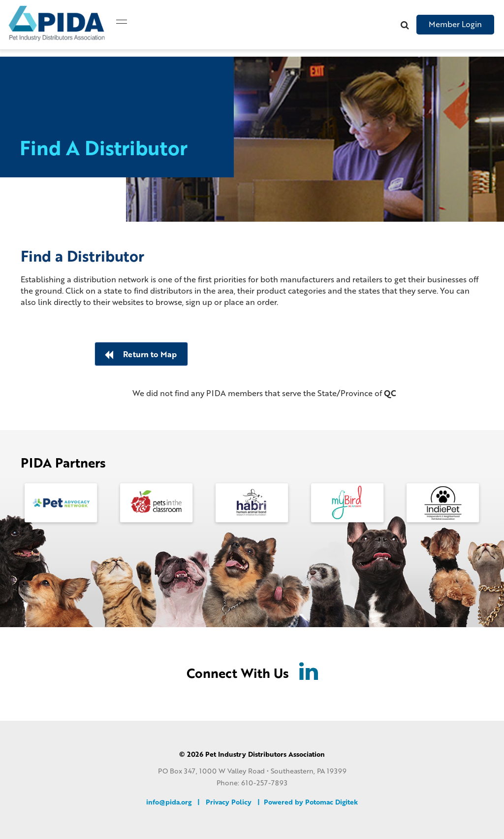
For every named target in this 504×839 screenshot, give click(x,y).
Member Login (455, 24)
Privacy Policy (229, 801)
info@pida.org (169, 801)
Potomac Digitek (331, 801)
